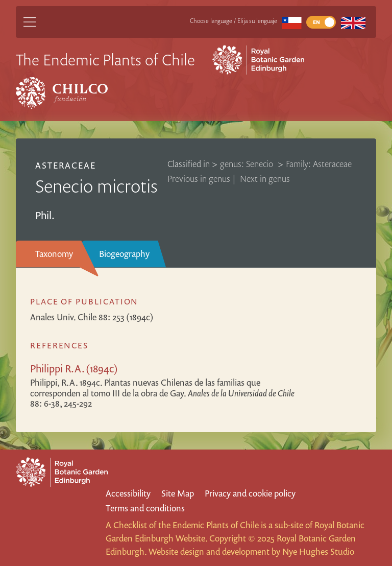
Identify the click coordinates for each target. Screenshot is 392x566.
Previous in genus (199, 179)
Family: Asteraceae (319, 164)
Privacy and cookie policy (250, 493)
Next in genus (265, 179)
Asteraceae (66, 165)
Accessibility (128, 493)
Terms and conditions (145, 508)
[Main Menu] (30, 22)
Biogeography (124, 254)
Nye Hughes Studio (318, 551)
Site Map (178, 493)
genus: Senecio (248, 164)
